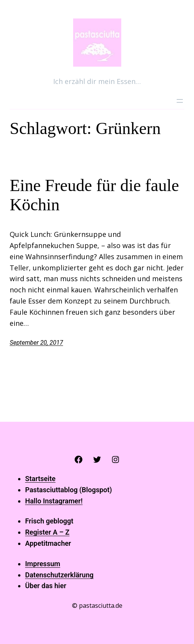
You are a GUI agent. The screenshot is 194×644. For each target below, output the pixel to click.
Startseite (40, 479)
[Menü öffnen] (180, 101)
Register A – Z (47, 532)
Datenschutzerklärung (59, 575)
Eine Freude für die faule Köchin (94, 195)
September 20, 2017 (36, 343)
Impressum (43, 564)
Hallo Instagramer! (54, 501)
